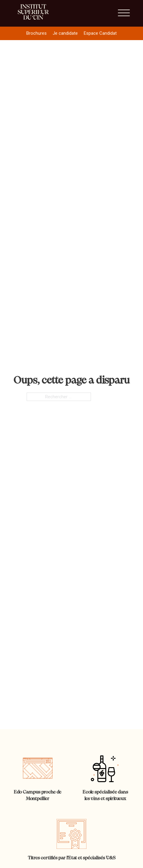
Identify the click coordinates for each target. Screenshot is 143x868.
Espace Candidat (100, 33)
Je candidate (65, 33)
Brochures (36, 33)
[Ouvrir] (124, 13)
